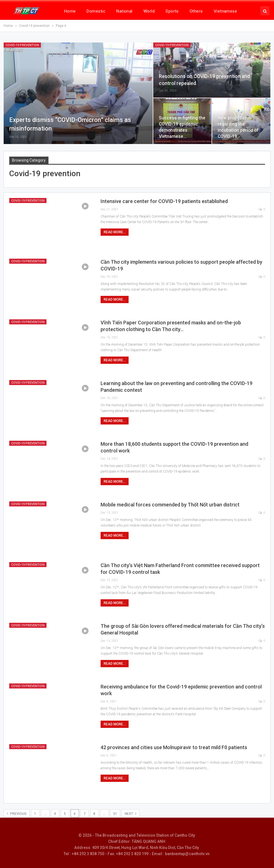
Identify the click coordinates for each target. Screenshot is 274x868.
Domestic (96, 11)
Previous (17, 813)
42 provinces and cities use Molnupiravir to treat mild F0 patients (174, 747)
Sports (172, 11)
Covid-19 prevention (22, 45)
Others (196, 11)
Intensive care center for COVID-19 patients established (164, 201)
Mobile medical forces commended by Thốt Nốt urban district (170, 505)
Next (131, 813)
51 (115, 814)
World (149, 11)
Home (70, 11)
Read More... (115, 232)
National (124, 11)
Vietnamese (226, 11)
